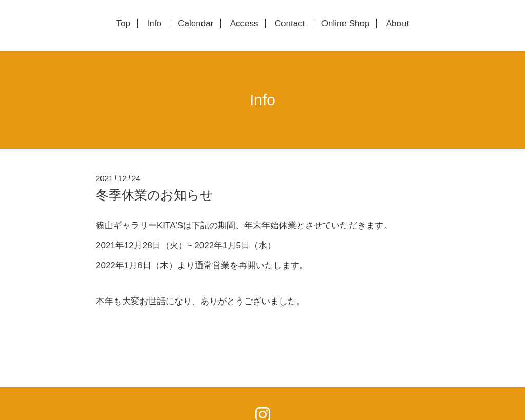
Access (244, 24)
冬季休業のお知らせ (155, 195)
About (397, 24)
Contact (290, 24)
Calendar (196, 24)
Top (123, 24)
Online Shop (346, 24)
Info (154, 24)
